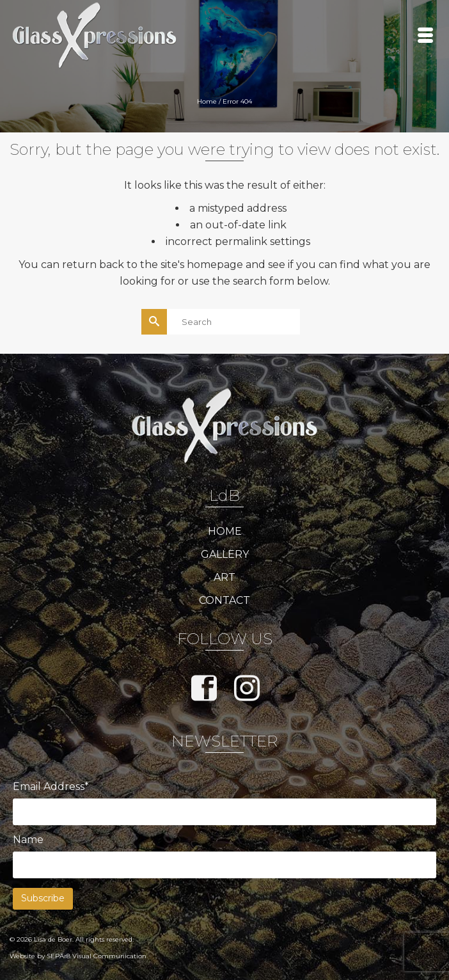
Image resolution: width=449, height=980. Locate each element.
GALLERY (225, 554)
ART (224, 577)
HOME (225, 531)
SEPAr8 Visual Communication (97, 956)
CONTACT (224, 600)
